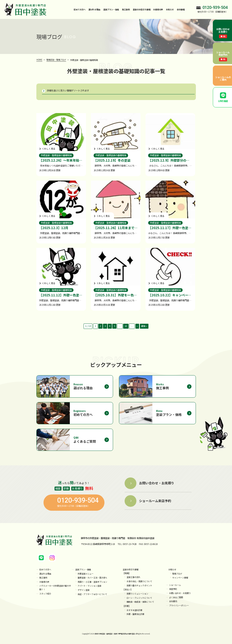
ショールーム (175, 585)
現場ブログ (177, 574)
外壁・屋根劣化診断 (135, 614)
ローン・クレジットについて (139, 598)
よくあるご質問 (176, 597)
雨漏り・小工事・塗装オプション (92, 582)
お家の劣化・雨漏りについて (139, 581)
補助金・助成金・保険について (140, 602)
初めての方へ (80, 9)
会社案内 (173, 601)
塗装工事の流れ (133, 577)
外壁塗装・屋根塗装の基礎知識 (56, 155)
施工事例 (126, 9)
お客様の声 (158, 9)
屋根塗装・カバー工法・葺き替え (92, 578)
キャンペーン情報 (180, 578)
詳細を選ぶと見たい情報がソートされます (68, 90)
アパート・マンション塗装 (89, 586)
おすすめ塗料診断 (134, 610)
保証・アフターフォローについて (92, 594)
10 (126, 326)
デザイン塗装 (84, 590)
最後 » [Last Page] (144, 326)
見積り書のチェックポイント (139, 585)
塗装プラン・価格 (83, 570)
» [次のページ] (137, 326)
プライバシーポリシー (179, 606)
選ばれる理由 (94, 9)
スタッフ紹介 (45, 594)
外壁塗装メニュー (86, 574)
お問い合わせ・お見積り (180, 593)
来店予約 (173, 589)
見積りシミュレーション (137, 594)
